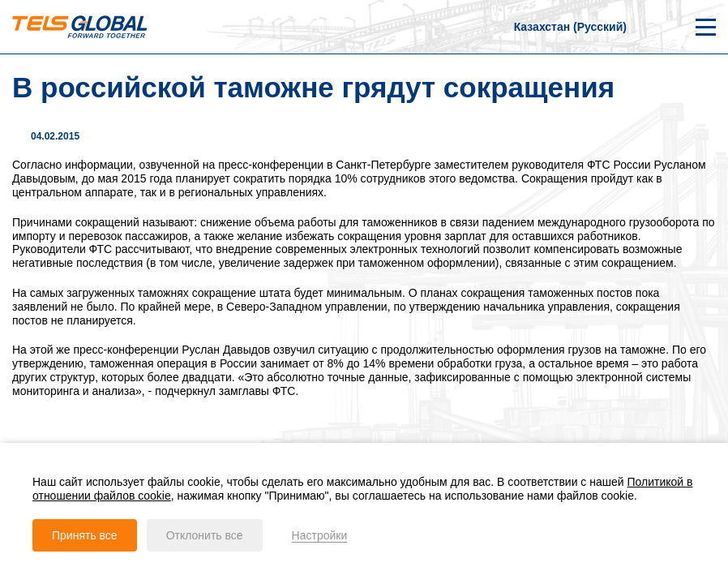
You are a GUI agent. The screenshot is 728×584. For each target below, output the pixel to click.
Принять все (85, 535)
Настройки (320, 535)
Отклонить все (205, 535)
